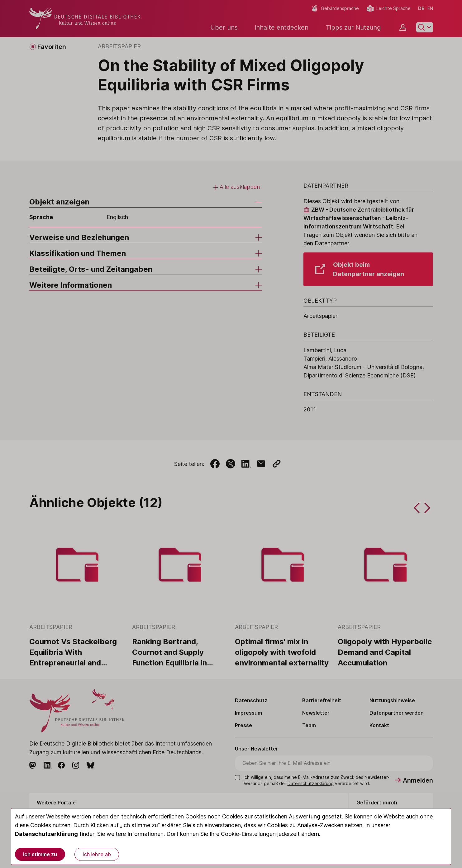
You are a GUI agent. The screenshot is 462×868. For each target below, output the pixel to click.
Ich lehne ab (97, 854)
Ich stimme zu (40, 854)
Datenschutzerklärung (46, 834)
